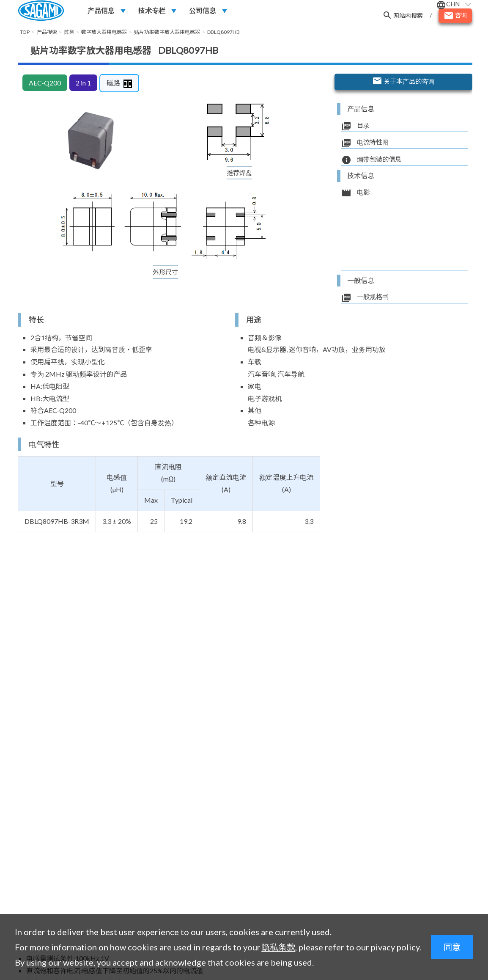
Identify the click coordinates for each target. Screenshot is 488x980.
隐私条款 (278, 947)
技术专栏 (152, 11)
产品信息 (101, 11)
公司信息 (203, 11)
